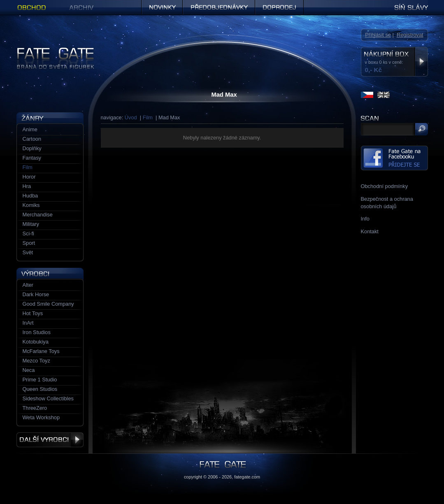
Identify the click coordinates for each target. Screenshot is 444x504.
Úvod (131, 117)
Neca (29, 370)
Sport (29, 243)
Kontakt (370, 231)
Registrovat (410, 35)
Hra (27, 186)
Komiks (31, 205)
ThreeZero (35, 408)
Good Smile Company (48, 304)
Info (365, 219)
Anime (30, 129)
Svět (28, 252)
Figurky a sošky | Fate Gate (49, 50)
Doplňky (32, 148)
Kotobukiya (36, 342)
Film (148, 117)
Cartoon (32, 139)
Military (31, 224)
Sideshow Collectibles (48, 398)
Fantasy (32, 158)
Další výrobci (50, 440)
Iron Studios (37, 332)
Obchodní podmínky (385, 186)
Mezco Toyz (36, 361)
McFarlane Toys (41, 351)
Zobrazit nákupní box (421, 62)
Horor (29, 177)
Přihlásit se (378, 35)
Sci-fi (28, 233)
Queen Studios (40, 389)
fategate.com (247, 477)
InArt (28, 323)
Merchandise (38, 215)
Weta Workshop (41, 417)
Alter (28, 285)
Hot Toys (33, 313)
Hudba (30, 196)
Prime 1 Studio (40, 380)
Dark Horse (36, 294)
